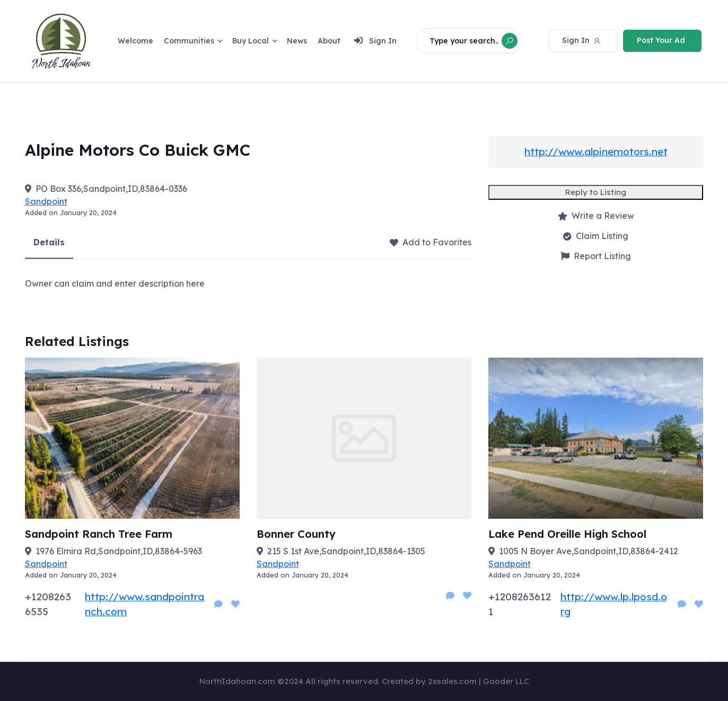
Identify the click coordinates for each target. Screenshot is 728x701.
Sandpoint (46, 201)
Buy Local (251, 40)
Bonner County (296, 534)
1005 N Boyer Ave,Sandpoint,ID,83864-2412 (589, 551)
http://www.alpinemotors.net (596, 152)
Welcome (135, 40)
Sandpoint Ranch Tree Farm (99, 534)
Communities (189, 40)
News (297, 40)
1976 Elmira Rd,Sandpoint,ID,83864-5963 (119, 551)
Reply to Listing (596, 192)
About (329, 40)
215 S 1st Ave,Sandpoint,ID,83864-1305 (346, 551)
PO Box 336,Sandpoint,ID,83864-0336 (111, 189)
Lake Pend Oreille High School (567, 534)
